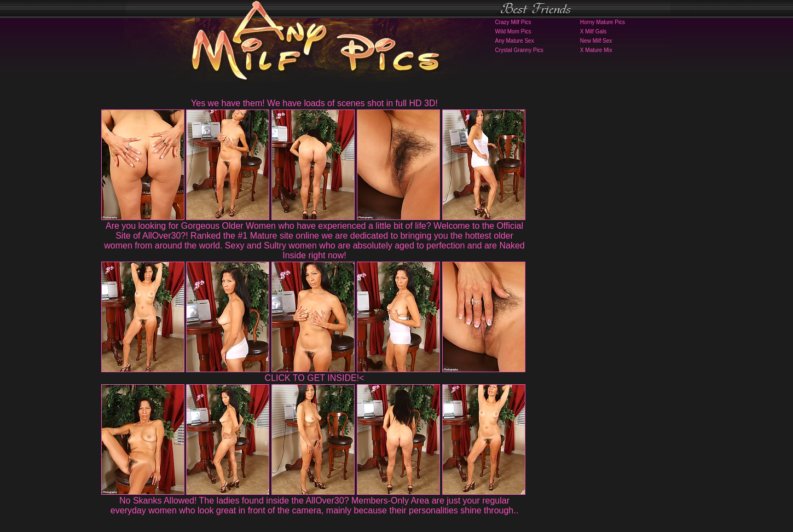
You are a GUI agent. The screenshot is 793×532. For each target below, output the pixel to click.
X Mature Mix (596, 50)
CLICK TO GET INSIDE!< (315, 378)
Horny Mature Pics (603, 22)
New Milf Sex (596, 41)
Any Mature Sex (515, 41)
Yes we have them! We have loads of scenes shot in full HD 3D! (314, 103)
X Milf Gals (593, 31)
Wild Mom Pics (513, 31)
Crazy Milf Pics (513, 22)
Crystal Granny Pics (519, 50)
